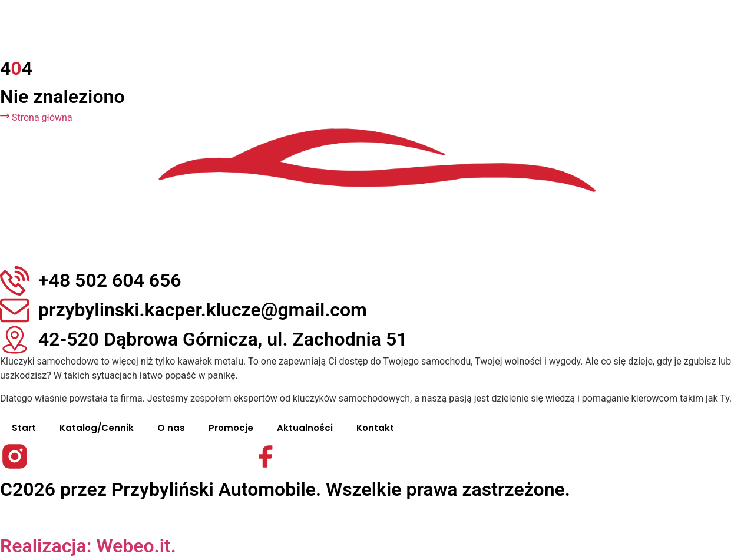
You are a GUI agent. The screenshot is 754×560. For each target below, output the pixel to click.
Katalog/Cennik (97, 428)
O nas (171, 428)
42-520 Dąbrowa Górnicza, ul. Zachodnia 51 (223, 339)
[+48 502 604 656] (15, 281)
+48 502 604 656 (110, 280)
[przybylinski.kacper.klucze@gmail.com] (15, 310)
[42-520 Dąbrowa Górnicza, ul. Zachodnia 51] (15, 340)
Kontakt (375, 428)
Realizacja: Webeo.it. (88, 546)
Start (24, 428)
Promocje (231, 428)
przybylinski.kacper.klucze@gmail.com (203, 310)
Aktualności (305, 428)
